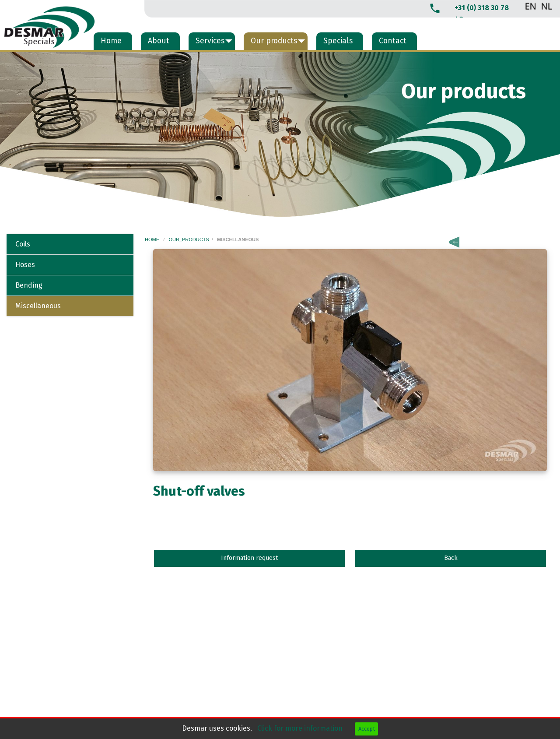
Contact (393, 41)
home (153, 239)
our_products (189, 239)
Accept (367, 729)
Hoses (25, 265)
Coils (23, 244)
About (159, 41)
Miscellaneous (38, 306)
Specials (338, 41)
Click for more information (301, 728)
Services (210, 41)
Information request (250, 558)
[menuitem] (113, 41)
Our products (274, 41)
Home (111, 41)
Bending (29, 285)
